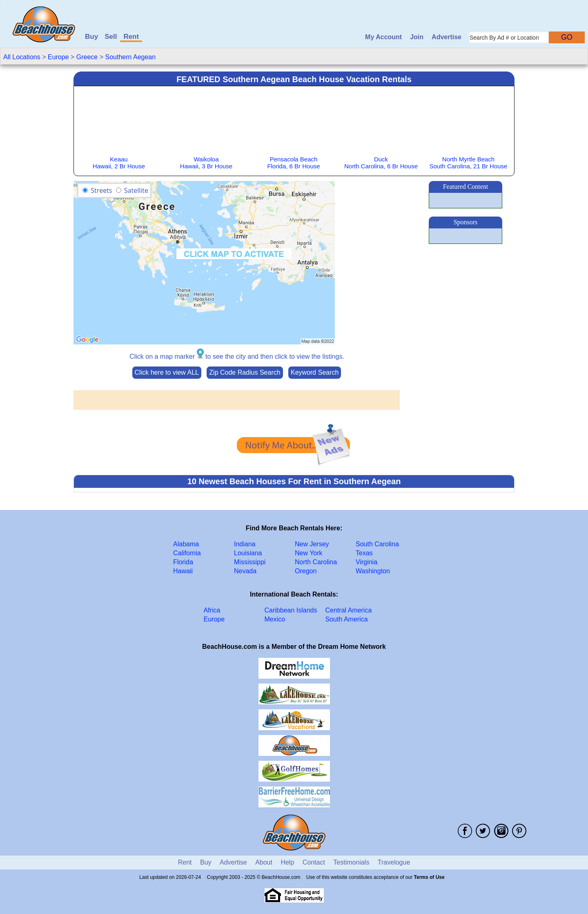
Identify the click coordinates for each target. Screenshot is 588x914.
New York (309, 553)
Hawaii (183, 571)
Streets (101, 190)
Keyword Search (315, 372)
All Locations (22, 57)
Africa (212, 610)
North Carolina (316, 562)
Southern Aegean (130, 57)
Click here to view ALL (167, 372)
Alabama (186, 544)
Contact (314, 862)
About (264, 862)
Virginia (366, 562)
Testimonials (351, 862)
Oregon (306, 571)
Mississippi (250, 562)
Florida (183, 562)
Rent (131, 37)
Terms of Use (429, 877)
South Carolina (377, 544)
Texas (364, 553)
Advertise (447, 37)
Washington (373, 571)
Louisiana (248, 553)
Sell (111, 37)
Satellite (136, 190)
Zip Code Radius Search (245, 372)
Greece (87, 57)
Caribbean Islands (291, 610)
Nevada (245, 571)
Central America (349, 610)
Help (287, 862)
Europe (58, 57)
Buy (91, 37)
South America (347, 619)
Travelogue (394, 862)
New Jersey (312, 544)
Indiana (245, 544)
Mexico (275, 619)
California (187, 553)
